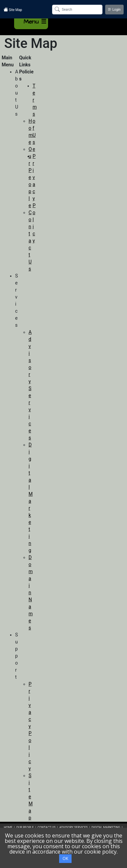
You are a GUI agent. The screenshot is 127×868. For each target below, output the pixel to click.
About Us (17, 93)
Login (114, 10)
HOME (8, 827)
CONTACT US (47, 827)
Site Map (31, 797)
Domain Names (31, 593)
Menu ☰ (35, 22)
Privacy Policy (30, 726)
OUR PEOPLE (25, 827)
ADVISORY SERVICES (73, 827)
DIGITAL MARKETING (106, 827)
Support (16, 656)
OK (65, 858)
